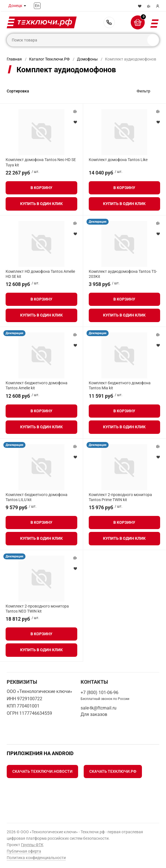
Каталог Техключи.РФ (49, 59)
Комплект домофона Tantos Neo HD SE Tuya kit (41, 162)
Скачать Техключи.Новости (42, 771)
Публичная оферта (24, 851)
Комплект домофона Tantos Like (118, 160)
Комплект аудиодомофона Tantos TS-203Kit (123, 274)
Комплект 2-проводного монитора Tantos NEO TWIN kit (37, 609)
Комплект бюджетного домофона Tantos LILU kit (37, 497)
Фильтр (143, 91)
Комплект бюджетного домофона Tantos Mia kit (120, 385)
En (37, 6)
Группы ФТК (32, 845)
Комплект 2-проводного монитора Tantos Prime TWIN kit (120, 497)
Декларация (98, 222)
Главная (14, 59)
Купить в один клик (41, 204)
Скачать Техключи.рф (113, 771)
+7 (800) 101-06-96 (109, 22)
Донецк (15, 6)
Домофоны (87, 59)
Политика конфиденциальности (36, 858)
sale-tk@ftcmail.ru (99, 708)
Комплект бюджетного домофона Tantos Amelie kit (37, 385)
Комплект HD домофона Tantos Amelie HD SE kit (40, 274)
